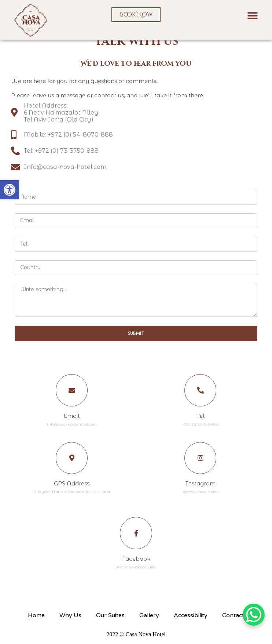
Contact (233, 618)
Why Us (70, 618)
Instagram (201, 485)
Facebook (136, 562)
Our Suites (110, 618)
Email (72, 417)
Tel (201, 417)
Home (36, 618)
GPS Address (72, 485)
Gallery (149, 618)
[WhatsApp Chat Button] (254, 615)
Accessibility (191, 618)
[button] (10, 190)
